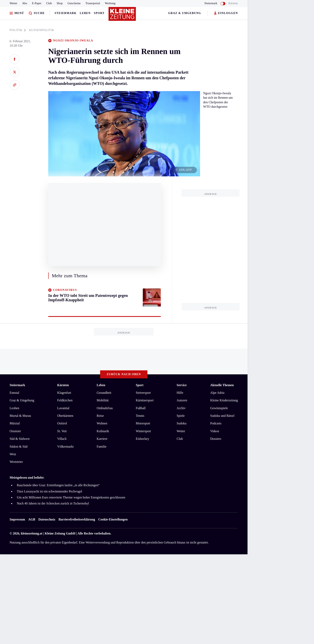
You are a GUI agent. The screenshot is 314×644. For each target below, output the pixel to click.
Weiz (13, 454)
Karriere (102, 439)
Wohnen (102, 423)
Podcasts (216, 423)
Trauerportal (93, 3)
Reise (100, 416)
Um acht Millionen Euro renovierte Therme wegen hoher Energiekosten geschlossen (71, 497)
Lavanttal (63, 408)
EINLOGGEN (226, 13)
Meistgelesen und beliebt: (27, 478)
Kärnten (233, 3)
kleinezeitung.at (32, 533)
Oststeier (15, 431)
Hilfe (180, 393)
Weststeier (16, 462)
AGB (32, 519)
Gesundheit (104, 393)
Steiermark (66, 13)
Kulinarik (103, 431)
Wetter (14, 3)
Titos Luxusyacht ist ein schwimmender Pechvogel (49, 491)
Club (49, 3)
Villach (62, 439)
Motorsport (143, 423)
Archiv (181, 408)
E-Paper (37, 3)
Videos (215, 431)
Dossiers (216, 439)
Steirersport (143, 393)
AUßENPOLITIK (42, 30)
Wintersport (143, 431)
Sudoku (182, 423)
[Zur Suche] (37, 13)
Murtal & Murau (20, 416)
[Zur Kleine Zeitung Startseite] (123, 16)
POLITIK (18, 30)
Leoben (14, 408)
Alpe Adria (217, 393)
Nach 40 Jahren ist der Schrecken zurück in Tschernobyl (53, 503)
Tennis (140, 416)
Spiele (181, 416)
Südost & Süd (19, 447)
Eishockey (142, 439)
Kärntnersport (145, 400)
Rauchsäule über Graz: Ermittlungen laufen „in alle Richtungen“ (58, 485)
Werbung (110, 3)
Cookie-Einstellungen (113, 519)
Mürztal (15, 423)
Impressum (17, 519)
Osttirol (62, 423)
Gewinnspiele (219, 408)
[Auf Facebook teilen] (15, 59)
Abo (25, 3)
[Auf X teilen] (15, 72)
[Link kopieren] (15, 85)
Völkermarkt (65, 447)
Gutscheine (74, 3)
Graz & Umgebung (185, 13)
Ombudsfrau (105, 408)
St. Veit (62, 431)
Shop (60, 3)
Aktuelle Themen (222, 385)
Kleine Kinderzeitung (224, 400)
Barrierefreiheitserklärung (77, 519)
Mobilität (103, 400)
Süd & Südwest (20, 439)
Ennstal (14, 393)
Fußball (141, 408)
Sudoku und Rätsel (222, 416)
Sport (99, 13)
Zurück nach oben (124, 374)
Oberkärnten (65, 416)
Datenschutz (47, 519)
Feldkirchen (65, 400)
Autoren (182, 400)
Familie (102, 447)
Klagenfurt (64, 393)
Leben (85, 13)
